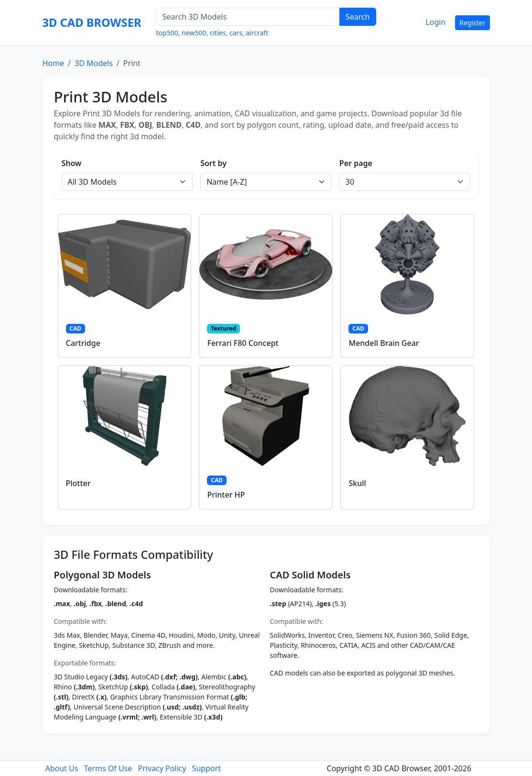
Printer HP (226, 495)
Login (435, 22)
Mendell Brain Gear (384, 343)
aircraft (257, 33)
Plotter (78, 483)
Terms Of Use (108, 768)
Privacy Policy (162, 768)
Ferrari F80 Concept (243, 343)
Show (72, 163)
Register (472, 23)
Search (358, 17)
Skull (357, 483)
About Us (61, 768)
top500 (167, 33)
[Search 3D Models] (248, 17)
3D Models (94, 63)
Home (54, 63)
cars (236, 33)
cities (218, 33)
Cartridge (83, 343)
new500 (194, 33)
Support (206, 768)
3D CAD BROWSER (92, 22)
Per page (356, 163)
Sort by (213, 163)
